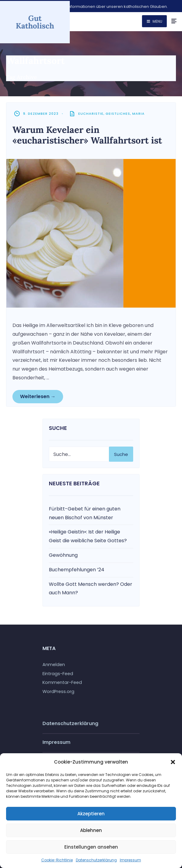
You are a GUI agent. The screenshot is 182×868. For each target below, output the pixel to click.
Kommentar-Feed (62, 682)
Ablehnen (91, 830)
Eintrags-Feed (58, 673)
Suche (121, 453)
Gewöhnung (63, 554)
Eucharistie (91, 113)
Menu (155, 21)
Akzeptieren (91, 814)
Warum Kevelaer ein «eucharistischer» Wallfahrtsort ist (89, 134)
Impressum (130, 860)
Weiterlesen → (38, 396)
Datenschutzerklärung (96, 860)
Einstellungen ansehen (91, 847)
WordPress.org (58, 691)
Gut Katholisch (35, 21)
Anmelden (54, 664)
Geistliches (118, 113)
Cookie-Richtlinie (57, 860)
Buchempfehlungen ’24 (77, 569)
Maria (138, 113)
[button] (173, 762)
